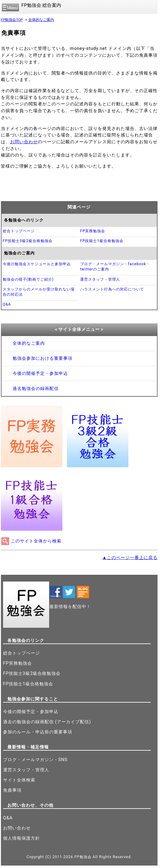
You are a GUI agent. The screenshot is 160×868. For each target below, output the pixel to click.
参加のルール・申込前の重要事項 (38, 732)
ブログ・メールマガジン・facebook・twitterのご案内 (115, 267)
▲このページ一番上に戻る (130, 558)
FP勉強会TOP (12, 20)
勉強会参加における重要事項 (43, 358)
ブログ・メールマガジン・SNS (35, 760)
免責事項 (12, 790)
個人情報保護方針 (21, 838)
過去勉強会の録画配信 (36, 389)
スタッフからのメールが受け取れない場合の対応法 (39, 292)
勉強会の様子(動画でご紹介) (28, 279)
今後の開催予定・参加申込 (40, 373)
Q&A (7, 304)
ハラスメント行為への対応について (112, 289)
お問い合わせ (24, 142)
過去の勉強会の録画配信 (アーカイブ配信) (47, 722)
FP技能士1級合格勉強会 (102, 241)
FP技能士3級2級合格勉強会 (28, 241)
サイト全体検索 (19, 780)
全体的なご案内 (41, 20)
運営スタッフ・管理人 (100, 279)
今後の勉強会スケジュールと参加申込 (37, 264)
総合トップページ (19, 231)
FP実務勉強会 (93, 231)
